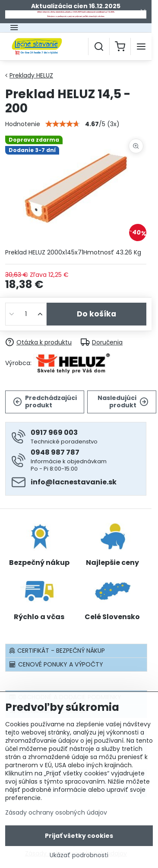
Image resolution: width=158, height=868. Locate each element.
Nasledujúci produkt (123, 402)
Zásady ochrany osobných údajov (56, 817)
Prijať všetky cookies (79, 840)
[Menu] (141, 46)
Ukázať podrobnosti (79, 860)
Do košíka (96, 314)
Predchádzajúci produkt (45, 402)
